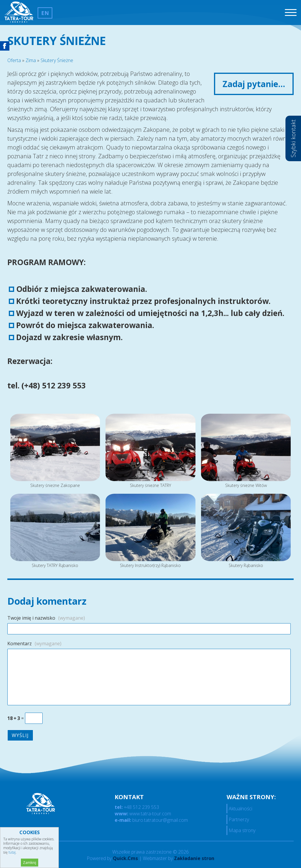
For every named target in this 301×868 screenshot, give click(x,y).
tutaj (12, 852)
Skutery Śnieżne (57, 60)
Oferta (14, 60)
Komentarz (34, 643)
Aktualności (240, 809)
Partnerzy (239, 819)
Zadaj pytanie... (254, 84)
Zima (31, 60)
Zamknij (30, 863)
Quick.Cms (125, 858)
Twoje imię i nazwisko (46, 618)
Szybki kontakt (293, 138)
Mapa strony (242, 830)
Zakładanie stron (194, 858)
